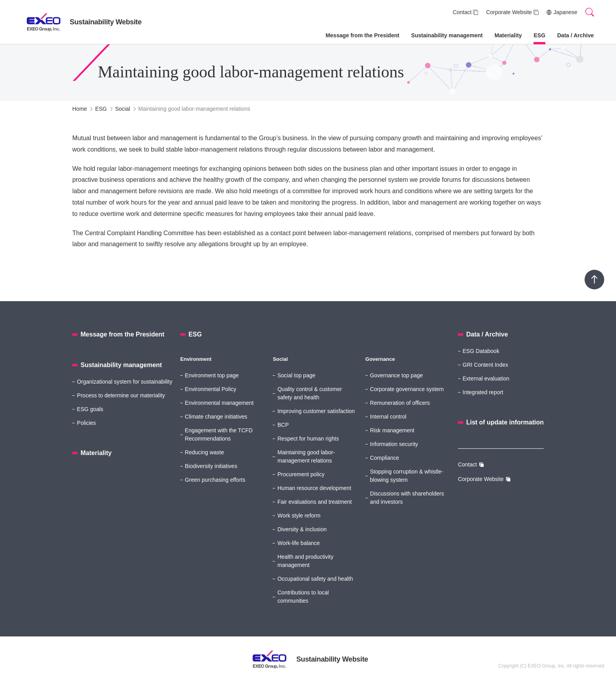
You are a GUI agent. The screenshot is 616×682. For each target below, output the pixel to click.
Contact (462, 12)
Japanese (566, 12)
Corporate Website (509, 12)
